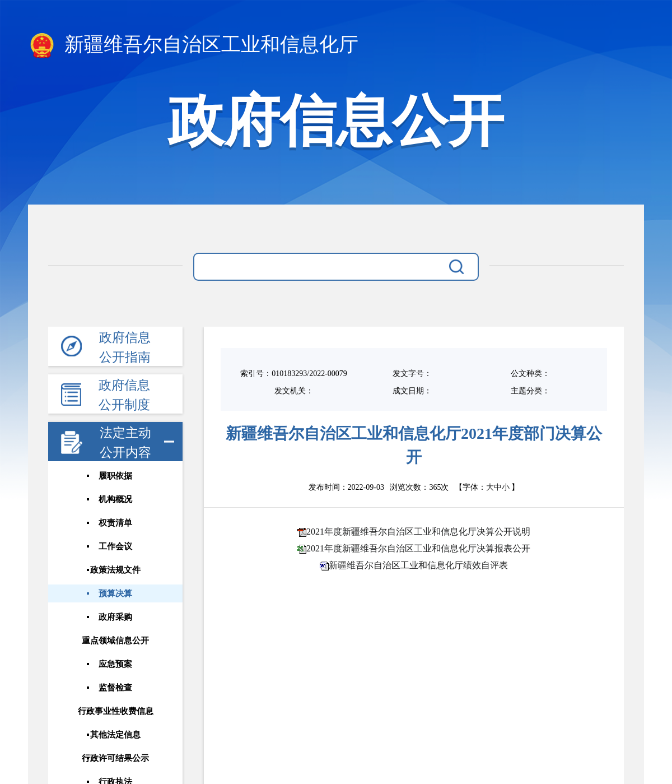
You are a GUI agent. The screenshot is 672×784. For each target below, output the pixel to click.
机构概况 (115, 499)
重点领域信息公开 (115, 640)
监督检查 (115, 687)
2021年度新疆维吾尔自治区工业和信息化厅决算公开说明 (418, 532)
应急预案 (115, 664)
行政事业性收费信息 (115, 711)
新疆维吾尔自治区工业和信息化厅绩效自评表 (418, 565)
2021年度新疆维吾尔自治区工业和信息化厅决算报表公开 (418, 548)
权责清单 (115, 523)
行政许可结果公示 (115, 758)
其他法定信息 (115, 734)
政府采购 (115, 616)
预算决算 (115, 593)
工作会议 (115, 546)
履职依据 (115, 476)
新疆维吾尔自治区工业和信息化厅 (193, 45)
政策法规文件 (115, 569)
